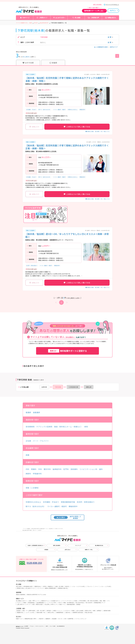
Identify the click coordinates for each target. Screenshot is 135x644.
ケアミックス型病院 (44, 427)
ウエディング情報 (21, 603)
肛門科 (66, 469)
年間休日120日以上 (73, 110)
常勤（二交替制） (31, 74)
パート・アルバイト (41, 441)
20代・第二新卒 (41, 611)
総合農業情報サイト (42, 603)
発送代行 (41, 619)
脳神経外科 (57, 469)
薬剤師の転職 (107, 611)
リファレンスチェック (81, 619)
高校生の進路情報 (20, 595)
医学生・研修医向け (48, 586)
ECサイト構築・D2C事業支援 (66, 603)
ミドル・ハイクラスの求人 (78, 586)
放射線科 (74, 469)
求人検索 (78, 18)
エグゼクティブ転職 (69, 611)
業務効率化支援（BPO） (31, 619)
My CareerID (89, 603)
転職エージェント (58, 611)
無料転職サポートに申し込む (94, 11)
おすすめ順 (28, 63)
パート (96, 586)
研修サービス (19, 619)
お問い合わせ (67, 550)
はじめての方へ (60, 18)
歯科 (101, 469)
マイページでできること (112, 5)
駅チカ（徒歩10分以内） (45, 110)
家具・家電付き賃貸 (37, 604)
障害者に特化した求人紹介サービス (26, 588)
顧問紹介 (99, 611)
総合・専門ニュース (34, 601)
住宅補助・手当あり (31, 110)
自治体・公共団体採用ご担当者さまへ (36, 545)
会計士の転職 (80, 611)
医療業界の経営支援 (78, 613)
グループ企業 (52, 626)
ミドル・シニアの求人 (106, 586)
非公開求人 (27, 57)
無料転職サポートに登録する (67, 351)
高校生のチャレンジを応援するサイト (51, 601)
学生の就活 (19, 586)
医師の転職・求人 (41, 613)
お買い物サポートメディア (24, 604)
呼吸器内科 (37, 474)
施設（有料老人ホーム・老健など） (68, 427)
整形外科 (47, 469)
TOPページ (26, 18)
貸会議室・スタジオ (57, 619)
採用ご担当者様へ (98, 5)
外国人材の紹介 (89, 613)
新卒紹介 (49, 611)
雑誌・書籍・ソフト (105, 601)
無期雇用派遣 (60, 613)
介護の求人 (68, 613)
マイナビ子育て (53, 603)
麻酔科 (28, 474)
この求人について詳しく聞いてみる (77, 127)
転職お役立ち (112, 18)
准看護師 (36, 412)
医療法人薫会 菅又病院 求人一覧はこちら (98, 131)
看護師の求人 (20, 613)
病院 (86, 427)
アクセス (32, 626)
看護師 (28, 412)
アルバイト (90, 586)
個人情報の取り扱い (99, 545)
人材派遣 (18, 611)
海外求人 (67, 586)
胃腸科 (34, 469)
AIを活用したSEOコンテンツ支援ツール (55, 604)
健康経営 (48, 619)
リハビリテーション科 (88, 469)
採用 (47, 626)
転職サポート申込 (89, 550)
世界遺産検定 (31, 603)
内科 (27, 469)
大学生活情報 (82, 601)
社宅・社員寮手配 (69, 619)
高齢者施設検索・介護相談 (74, 604)
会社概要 (26, 626)
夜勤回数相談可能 (68, 502)
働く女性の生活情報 (93, 601)
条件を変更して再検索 (68, 517)
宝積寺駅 (44, 387)
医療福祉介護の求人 (63, 588)
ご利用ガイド (43, 18)
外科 (40, 469)
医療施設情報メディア (100, 603)
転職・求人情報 (59, 586)
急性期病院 (30, 427)
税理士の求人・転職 (90, 611)
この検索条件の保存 (101, 47)
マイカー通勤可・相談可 (59, 110)
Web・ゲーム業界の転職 (29, 611)
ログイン (113, 11)
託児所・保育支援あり (32, 265)
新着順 (53, 63)
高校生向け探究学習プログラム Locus (36, 595)
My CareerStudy (80, 603)
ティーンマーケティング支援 (70, 601)
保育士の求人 (51, 613)
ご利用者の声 (95, 18)
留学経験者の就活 (28, 586)
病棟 (27, 455)
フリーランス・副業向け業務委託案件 (46, 588)
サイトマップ (78, 545)
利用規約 (46, 550)
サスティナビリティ (40, 626)
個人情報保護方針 (61, 626)
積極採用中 (82, 110)
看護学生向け (38, 586)
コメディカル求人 (30, 613)
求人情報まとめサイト (22, 601)
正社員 (28, 441)
